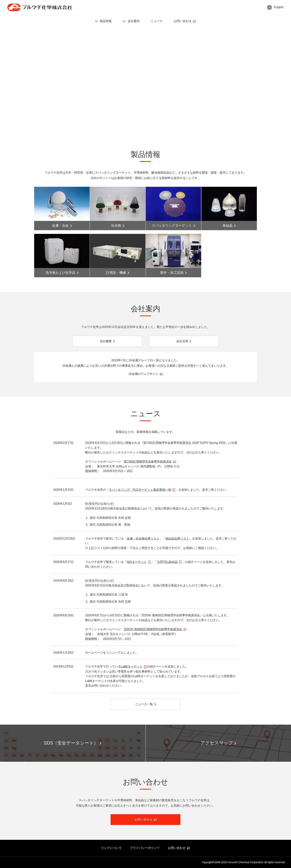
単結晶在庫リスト (177, 539)
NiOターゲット (137, 562)
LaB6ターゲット (132, 666)
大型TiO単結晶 (167, 562)
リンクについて (111, 848)
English (279, 7)
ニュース (157, 21)
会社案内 (134, 21)
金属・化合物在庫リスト (143, 539)
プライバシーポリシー (145, 848)
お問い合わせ (183, 21)
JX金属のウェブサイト (144, 374)
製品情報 (106, 21)
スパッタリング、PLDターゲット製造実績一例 (140, 490)
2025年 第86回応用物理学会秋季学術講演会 (153, 629)
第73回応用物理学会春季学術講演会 (148, 462)
